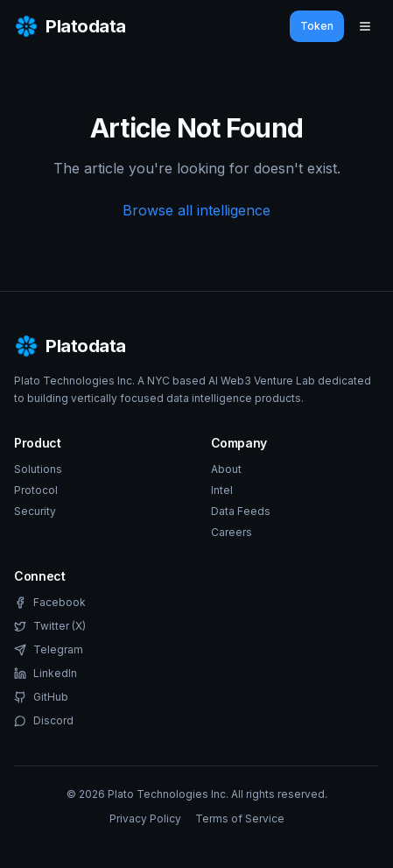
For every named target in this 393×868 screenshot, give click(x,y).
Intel (222, 490)
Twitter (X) (50, 626)
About (226, 469)
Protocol (36, 490)
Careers (232, 532)
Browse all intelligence (196, 210)
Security (35, 511)
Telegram (49, 649)
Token (317, 26)
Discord (44, 720)
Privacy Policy (145, 819)
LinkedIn (46, 673)
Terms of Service (240, 819)
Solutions (38, 469)
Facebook (50, 602)
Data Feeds (241, 511)
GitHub (41, 697)
